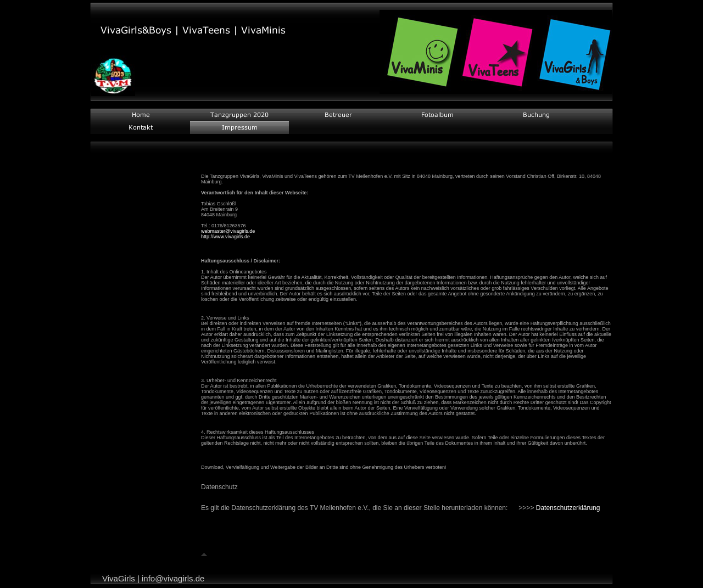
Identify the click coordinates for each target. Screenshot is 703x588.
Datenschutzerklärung (568, 508)
